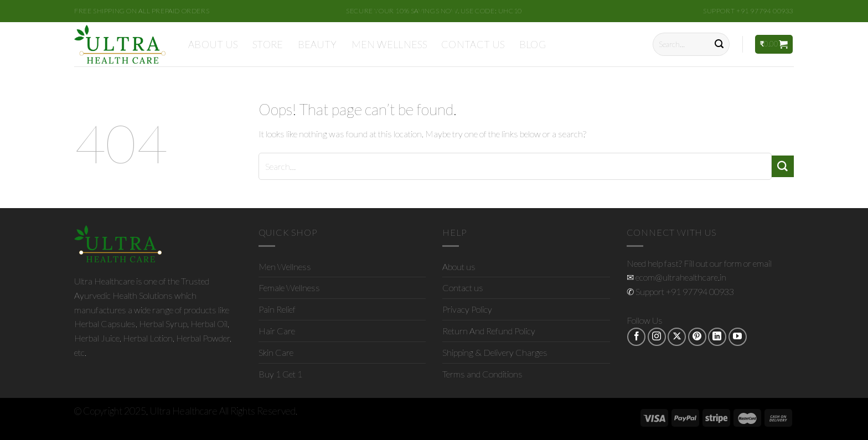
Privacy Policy (467, 309)
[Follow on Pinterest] (697, 337)
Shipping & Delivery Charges (495, 352)
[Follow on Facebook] (636, 337)
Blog (533, 44)
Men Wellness (389, 44)
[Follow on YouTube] (738, 337)
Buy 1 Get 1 (280, 374)
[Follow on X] (677, 337)
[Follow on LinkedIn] (717, 337)
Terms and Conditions (482, 374)
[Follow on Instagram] (657, 337)
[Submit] (719, 44)
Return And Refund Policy (489, 331)
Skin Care (276, 352)
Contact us (473, 44)
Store (268, 44)
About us (213, 44)
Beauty (317, 44)
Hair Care (277, 331)
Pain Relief (277, 309)
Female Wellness (289, 288)
